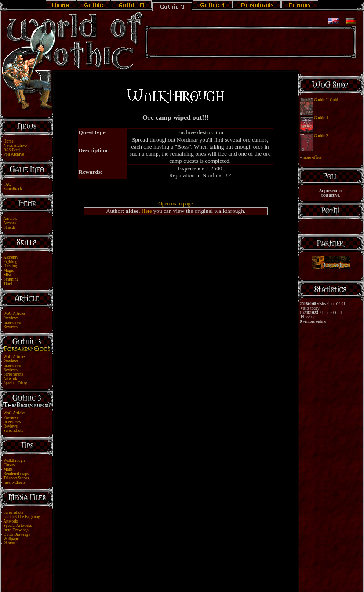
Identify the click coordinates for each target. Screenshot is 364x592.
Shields (9, 227)
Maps (8, 469)
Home (9, 141)
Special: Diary (15, 383)
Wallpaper (12, 539)
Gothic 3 (321, 136)
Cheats (9, 465)
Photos (9, 543)
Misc (8, 275)
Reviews (11, 327)
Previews (11, 318)
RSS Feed (12, 150)
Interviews (12, 322)
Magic (9, 270)
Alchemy (11, 257)
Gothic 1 (321, 118)
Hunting (10, 266)
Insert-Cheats (15, 482)
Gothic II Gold (326, 100)
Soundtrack (13, 189)
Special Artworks (18, 526)
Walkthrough (14, 460)
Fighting (11, 262)
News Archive (15, 146)
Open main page (176, 204)
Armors (9, 223)
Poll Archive (14, 154)
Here (147, 211)
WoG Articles (15, 314)
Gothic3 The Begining (22, 517)
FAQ (7, 184)
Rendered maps (16, 474)
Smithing (11, 279)
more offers (312, 157)
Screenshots (13, 374)
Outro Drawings (17, 534)
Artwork (10, 379)
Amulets (10, 219)
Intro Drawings (16, 530)
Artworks (11, 521)
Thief (8, 284)
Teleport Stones (16, 478)
